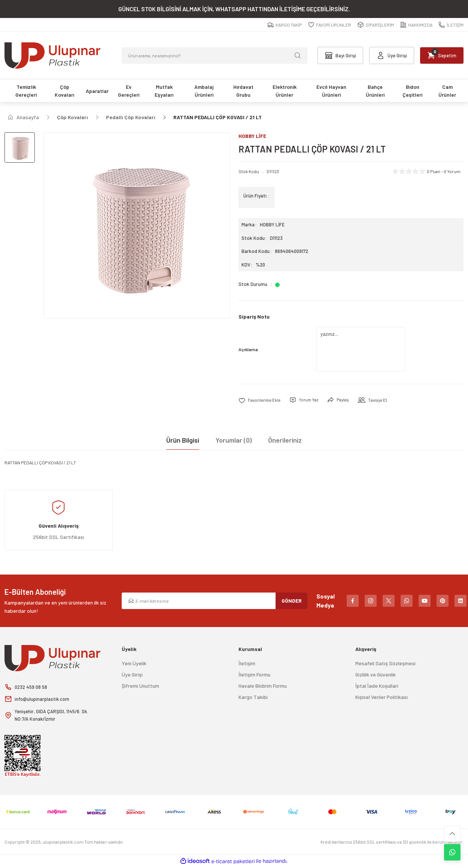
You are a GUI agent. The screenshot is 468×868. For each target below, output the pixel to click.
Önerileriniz (285, 440)
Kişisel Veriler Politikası (382, 697)
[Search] (215, 55)
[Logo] (52, 55)
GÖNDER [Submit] (292, 601)
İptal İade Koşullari (377, 686)
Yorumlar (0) (234, 440)
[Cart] (439, 55)
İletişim (247, 664)
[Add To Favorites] (261, 400)
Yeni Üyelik (134, 664)
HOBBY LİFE (272, 225)
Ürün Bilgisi (183, 440)
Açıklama (248, 350)
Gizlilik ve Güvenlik (376, 675)
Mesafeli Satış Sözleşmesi (385, 664)
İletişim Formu (254, 675)
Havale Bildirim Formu (263, 686)
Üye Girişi (132, 675)
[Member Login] (388, 55)
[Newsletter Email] (215, 601)
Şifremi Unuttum (140, 686)
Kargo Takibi (253, 697)
